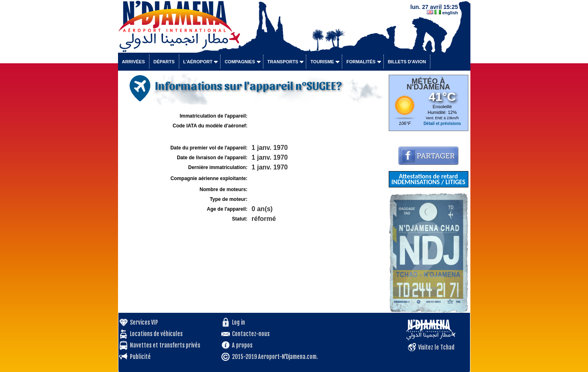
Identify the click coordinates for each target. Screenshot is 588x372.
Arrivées (134, 62)
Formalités (361, 62)
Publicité (140, 357)
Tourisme (322, 62)
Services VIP (144, 322)
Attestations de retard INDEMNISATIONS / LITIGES (428, 179)
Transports (283, 62)
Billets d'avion (407, 62)
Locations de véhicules (156, 334)
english (450, 13)
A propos (242, 345)
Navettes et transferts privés (165, 345)
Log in (238, 322)
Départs (164, 62)
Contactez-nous (251, 334)
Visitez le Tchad (436, 347)
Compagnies (240, 62)
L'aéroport (198, 62)
